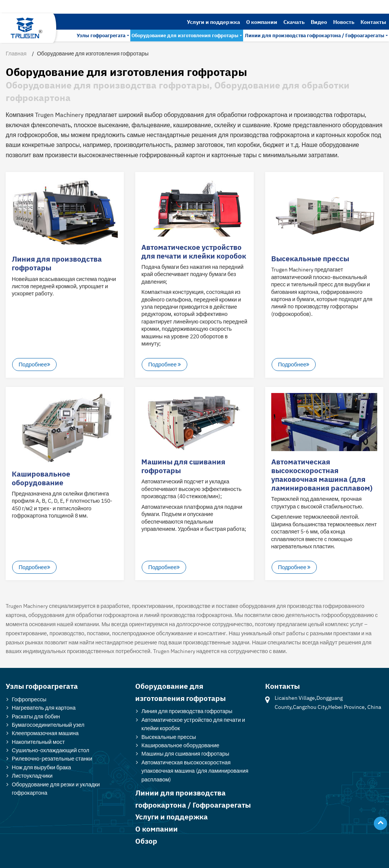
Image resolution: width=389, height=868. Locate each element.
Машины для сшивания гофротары (183, 466)
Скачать (294, 22)
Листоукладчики (32, 776)
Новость (344, 22)
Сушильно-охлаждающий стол (51, 750)
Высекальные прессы (310, 258)
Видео (319, 22)
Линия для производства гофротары (57, 263)
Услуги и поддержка (213, 22)
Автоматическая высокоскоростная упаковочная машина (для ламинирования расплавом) (322, 475)
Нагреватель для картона (44, 708)
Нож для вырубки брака (41, 767)
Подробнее (34, 365)
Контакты (373, 22)
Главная (16, 53)
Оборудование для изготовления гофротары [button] (185, 36)
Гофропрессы (29, 699)
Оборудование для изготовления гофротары (180, 692)
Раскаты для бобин (36, 716)
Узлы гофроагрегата (42, 686)
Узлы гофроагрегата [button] (101, 36)
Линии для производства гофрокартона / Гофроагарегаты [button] (315, 36)
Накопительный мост (38, 742)
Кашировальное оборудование (41, 478)
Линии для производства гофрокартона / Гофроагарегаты (193, 799)
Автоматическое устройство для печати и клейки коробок (194, 251)
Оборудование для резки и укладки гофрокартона (56, 788)
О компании (262, 22)
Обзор (146, 841)
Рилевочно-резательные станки (52, 758)
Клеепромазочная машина (45, 733)
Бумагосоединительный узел (48, 725)
